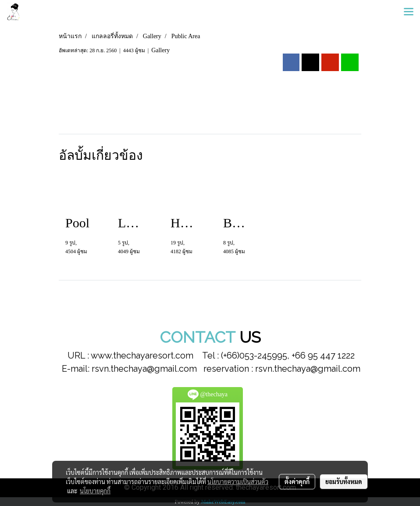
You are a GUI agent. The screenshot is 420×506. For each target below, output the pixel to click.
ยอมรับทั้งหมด (344, 481)
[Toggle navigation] (409, 12)
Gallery (160, 50)
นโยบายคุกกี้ (95, 491)
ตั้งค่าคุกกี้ (297, 481)
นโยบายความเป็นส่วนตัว (238, 481)
